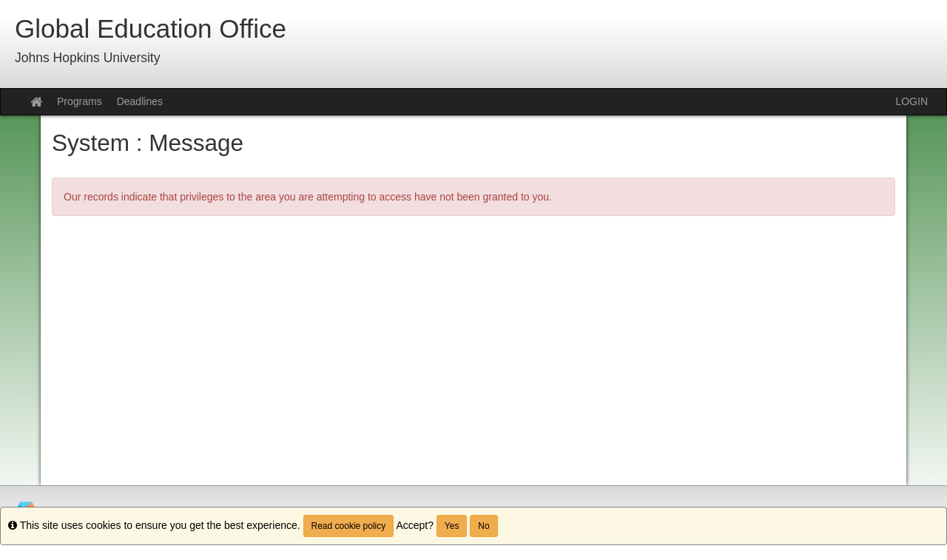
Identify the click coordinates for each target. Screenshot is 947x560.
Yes (452, 526)
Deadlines (140, 101)
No (483, 526)
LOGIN (911, 101)
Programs (80, 101)
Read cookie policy (349, 526)
